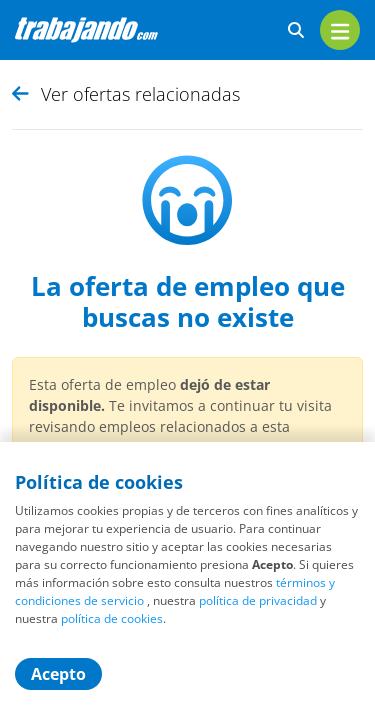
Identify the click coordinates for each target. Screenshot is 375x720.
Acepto (58, 674)
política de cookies (112, 618)
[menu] (340, 30)
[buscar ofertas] (296, 30)
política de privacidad (258, 600)
